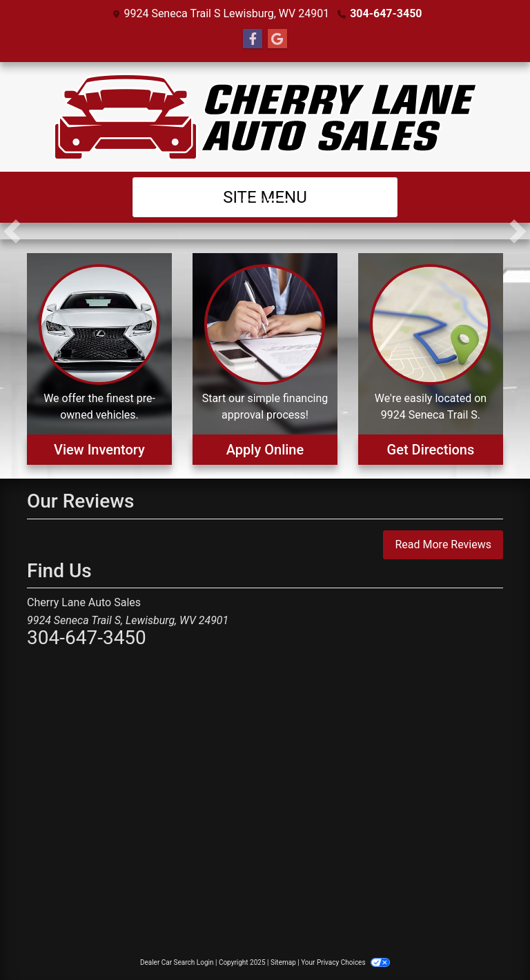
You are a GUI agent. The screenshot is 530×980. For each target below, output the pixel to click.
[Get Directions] (431, 359)
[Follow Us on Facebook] (253, 39)
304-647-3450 (386, 13)
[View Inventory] (99, 359)
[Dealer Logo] (265, 117)
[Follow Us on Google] (277, 39)
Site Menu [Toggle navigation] (265, 197)
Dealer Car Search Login (177, 962)
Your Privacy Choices (345, 962)
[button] (12, 231)
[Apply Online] (265, 359)
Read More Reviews (443, 544)
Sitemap (283, 962)
